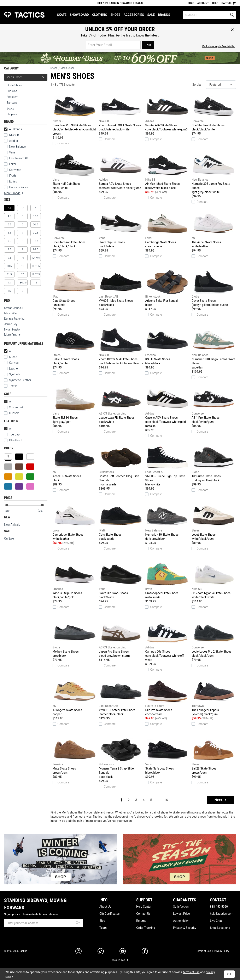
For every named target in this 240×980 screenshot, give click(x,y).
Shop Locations (220, 928)
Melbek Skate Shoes (75, 639)
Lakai (12, 164)
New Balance (17, 147)
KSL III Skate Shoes (167, 347)
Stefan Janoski (14, 308)
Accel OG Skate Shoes (75, 464)
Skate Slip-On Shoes (121, 230)
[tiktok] (101, 952)
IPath (12, 176)
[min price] (10, 511)
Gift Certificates (109, 914)
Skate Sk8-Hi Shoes (75, 405)
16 (166, 800)
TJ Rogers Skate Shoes (75, 698)
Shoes (115, 15)
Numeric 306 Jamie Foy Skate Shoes (214, 173)
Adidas (13, 141)
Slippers (12, 114)
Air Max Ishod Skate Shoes (167, 171)
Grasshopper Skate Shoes (167, 581)
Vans (12, 152)
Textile (11, 386)
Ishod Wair (11, 313)
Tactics (24, 15)
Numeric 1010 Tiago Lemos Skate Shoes (214, 349)
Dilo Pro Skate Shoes (167, 698)
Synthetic (13, 374)
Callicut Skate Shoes (75, 347)
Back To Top (120, 960)
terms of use (191, 972)
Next (221, 800)
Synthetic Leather (18, 380)
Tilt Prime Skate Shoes (214, 464)
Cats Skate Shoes (75, 288)
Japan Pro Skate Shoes (121, 639)
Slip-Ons (12, 91)
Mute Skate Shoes (75, 756)
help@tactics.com (222, 914)
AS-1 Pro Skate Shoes (214, 405)
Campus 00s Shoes (167, 641)
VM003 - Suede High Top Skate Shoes (167, 466)
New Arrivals (12, 525)
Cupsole (14, 413)
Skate (62, 15)
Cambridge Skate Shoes (167, 230)
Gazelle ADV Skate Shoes (167, 407)
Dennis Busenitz (14, 319)
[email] (43, 923)
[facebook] (145, 952)
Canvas (14, 363)
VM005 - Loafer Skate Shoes (121, 698)
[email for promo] (113, 45)
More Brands (14, 193)
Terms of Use (203, 951)
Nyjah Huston (13, 330)
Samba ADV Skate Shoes (167, 113)
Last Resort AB (19, 158)
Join (148, 45)
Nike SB (14, 135)
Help (215, 3)
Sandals (12, 103)
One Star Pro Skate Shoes (214, 113)
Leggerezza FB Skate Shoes (121, 405)
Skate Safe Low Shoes (167, 756)
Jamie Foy (11, 324)
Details (138, 3)
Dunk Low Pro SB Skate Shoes (75, 115)
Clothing (100, 15)
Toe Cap (14, 434)
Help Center (144, 907)
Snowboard (79, 15)
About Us (105, 907)
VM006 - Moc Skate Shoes (121, 288)
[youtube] (123, 952)
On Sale (9, 539)
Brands (164, 15)
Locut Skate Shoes (214, 522)
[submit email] (78, 922)
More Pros (13, 335)
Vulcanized (16, 407)
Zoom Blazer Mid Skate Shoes (121, 347)
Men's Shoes (26, 77)
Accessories (134, 15)
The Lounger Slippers (214, 698)
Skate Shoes (14, 85)
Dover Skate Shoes (214, 288)
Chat (191, 3)
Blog (102, 921)
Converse (15, 170)
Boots (10, 108)
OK (229, 974)
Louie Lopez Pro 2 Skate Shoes (214, 639)
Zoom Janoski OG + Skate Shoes (121, 113)
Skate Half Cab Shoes (75, 171)
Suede (13, 357)
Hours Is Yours (18, 187)
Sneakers (13, 97)
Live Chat (216, 921)
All (8, 351)
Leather (14, 368)
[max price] (42, 511)
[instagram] (78, 952)
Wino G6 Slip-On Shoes (75, 581)
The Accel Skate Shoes (214, 230)
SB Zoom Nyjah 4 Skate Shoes (214, 581)
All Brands (13, 129)
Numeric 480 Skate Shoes (167, 522)
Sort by (197, 85)
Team (103, 928)
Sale (151, 15)
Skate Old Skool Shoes (121, 581)
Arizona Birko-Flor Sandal (167, 288)
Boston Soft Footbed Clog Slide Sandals (121, 466)
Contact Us (143, 914)
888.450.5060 (219, 907)
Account (203, 3)
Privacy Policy (222, 951)
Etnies (13, 181)
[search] (209, 15)
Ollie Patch (16, 440)
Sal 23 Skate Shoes (214, 756)
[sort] (221, 85)
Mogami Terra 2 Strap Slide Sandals (121, 758)
